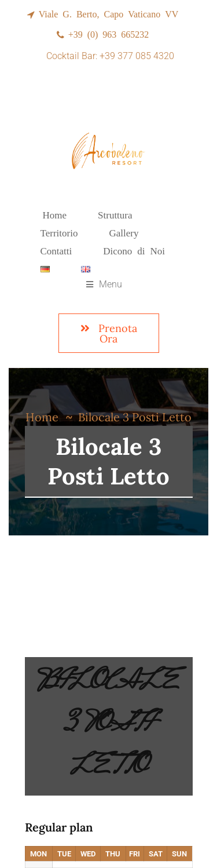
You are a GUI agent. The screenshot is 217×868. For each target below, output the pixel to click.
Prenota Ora (109, 333)
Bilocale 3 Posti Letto (108, 726)
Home (42, 417)
